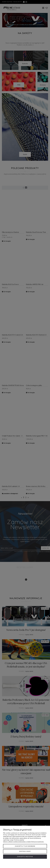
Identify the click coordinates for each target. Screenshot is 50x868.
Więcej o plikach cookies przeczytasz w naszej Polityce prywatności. (24, 842)
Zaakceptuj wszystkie (25, 857)
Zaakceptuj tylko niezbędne (25, 846)
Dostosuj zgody (25, 851)
